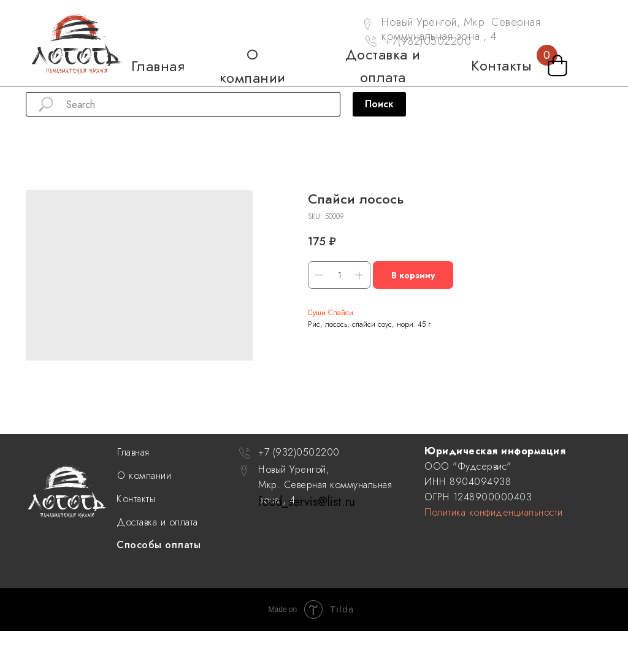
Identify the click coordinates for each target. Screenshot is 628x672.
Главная (133, 452)
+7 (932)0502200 (299, 452)
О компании (144, 475)
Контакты (136, 499)
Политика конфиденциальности (494, 512)
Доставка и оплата (157, 522)
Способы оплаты (159, 545)
